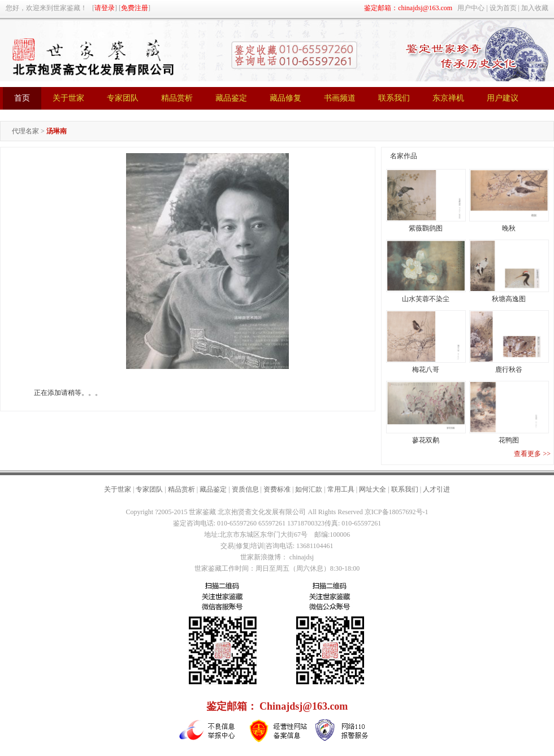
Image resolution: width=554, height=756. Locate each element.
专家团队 (149, 489)
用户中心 (471, 8)
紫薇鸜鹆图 (426, 228)
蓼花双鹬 (426, 440)
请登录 (105, 8)
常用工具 (341, 489)
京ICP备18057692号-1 (397, 512)
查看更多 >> (532, 454)
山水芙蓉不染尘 (426, 299)
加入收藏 (535, 8)
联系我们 (405, 489)
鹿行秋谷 (509, 370)
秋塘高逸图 (509, 299)
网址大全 (373, 489)
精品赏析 (181, 489)
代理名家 (25, 131)
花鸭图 (509, 440)
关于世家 (118, 489)
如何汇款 (309, 489)
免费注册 (135, 8)
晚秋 (509, 228)
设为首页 (503, 8)
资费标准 (277, 489)
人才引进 (436, 489)
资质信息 (245, 489)
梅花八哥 (426, 370)
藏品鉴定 (213, 489)
